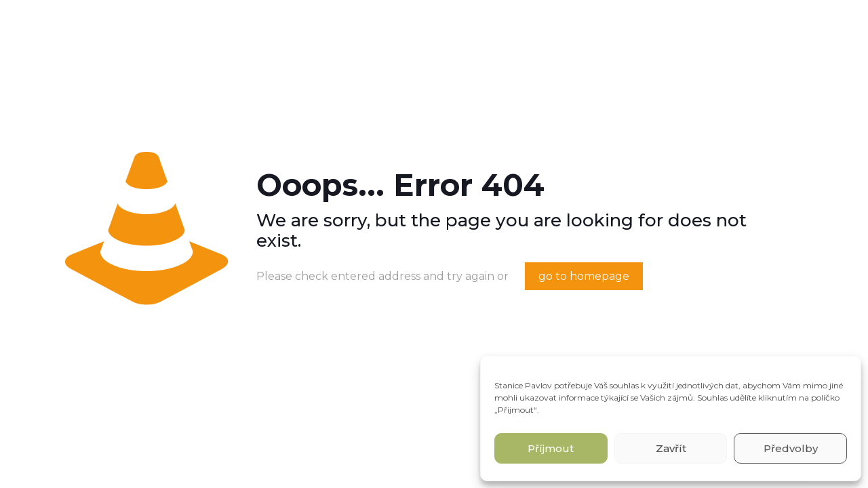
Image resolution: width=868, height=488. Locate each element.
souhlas (624, 385)
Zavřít (671, 448)
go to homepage (584, 276)
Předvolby (791, 448)
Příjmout (551, 448)
